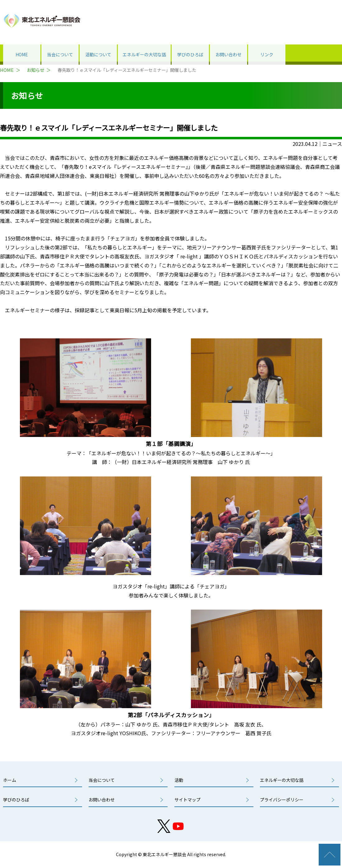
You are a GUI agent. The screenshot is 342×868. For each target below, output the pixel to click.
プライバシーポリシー (282, 800)
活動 (179, 780)
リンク (267, 54)
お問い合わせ (229, 54)
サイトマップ (187, 800)
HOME (22, 54)
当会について (60, 54)
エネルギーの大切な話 (144, 54)
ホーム (10, 780)
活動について (98, 54)
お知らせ (35, 70)
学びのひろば (190, 54)
